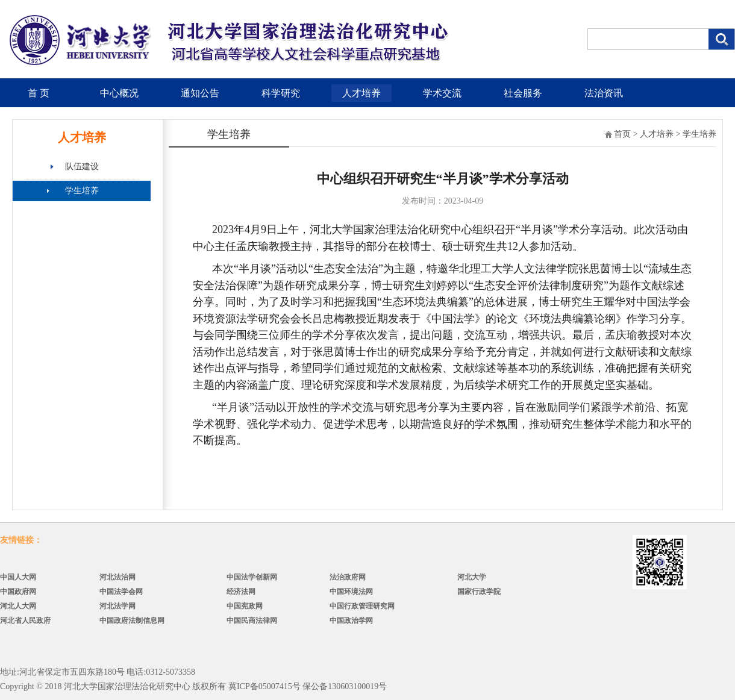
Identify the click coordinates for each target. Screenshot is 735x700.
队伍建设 (82, 167)
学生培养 (82, 191)
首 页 (39, 93)
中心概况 (119, 93)
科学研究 (281, 93)
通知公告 (200, 93)
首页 (622, 134)
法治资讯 (604, 93)
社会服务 (523, 93)
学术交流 (442, 93)
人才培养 (361, 93)
